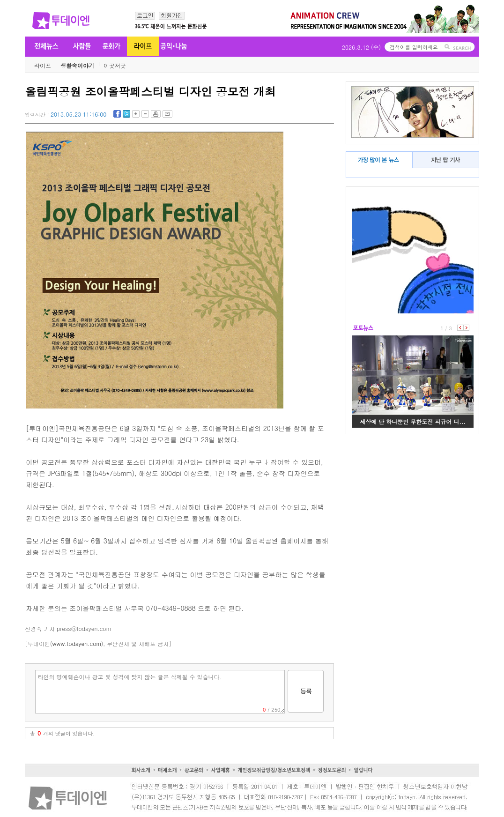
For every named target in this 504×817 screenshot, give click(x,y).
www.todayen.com (77, 643)
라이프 (43, 65)
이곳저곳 (115, 65)
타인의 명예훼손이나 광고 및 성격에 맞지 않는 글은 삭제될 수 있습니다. (160, 692)
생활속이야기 (77, 65)
